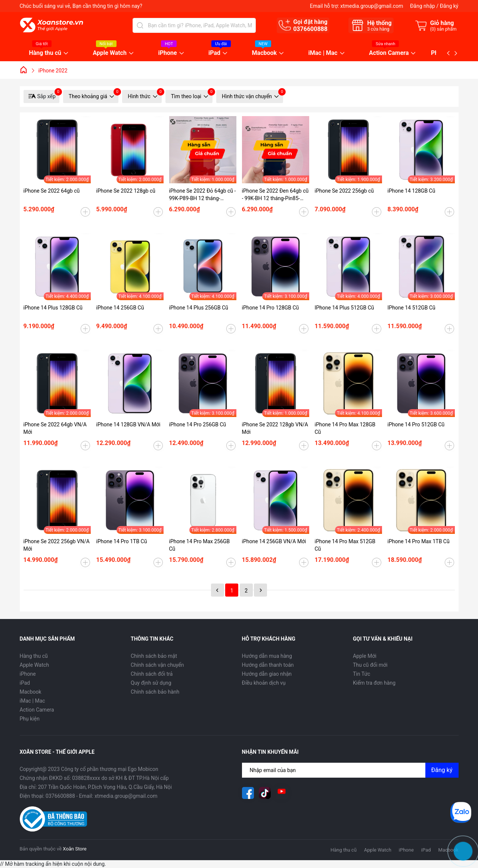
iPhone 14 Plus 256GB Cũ (199, 308)
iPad (214, 53)
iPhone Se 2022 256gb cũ (344, 191)
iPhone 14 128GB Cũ (412, 191)
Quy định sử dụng (151, 683)
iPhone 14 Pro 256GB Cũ (198, 424)
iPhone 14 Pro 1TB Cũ (122, 541)
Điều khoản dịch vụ (264, 683)
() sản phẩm (443, 29)
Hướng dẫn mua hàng (267, 656)
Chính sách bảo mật (154, 656)
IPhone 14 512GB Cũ (412, 308)
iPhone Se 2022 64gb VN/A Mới (55, 428)
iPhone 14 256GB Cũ (120, 308)
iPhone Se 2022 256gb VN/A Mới (57, 545)
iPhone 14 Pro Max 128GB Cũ (345, 428)
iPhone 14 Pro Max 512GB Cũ (345, 545)
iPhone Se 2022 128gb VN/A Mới (275, 428)
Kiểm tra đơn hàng (374, 683)
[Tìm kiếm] (140, 25)
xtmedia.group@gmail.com (372, 6)
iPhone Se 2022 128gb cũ (126, 191)
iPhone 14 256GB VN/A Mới (274, 541)
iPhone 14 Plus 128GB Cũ (53, 308)
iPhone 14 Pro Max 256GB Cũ (200, 545)
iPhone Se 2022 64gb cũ (52, 191)
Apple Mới (365, 656)
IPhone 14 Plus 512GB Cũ (344, 308)
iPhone (167, 53)
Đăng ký (449, 6)
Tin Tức (361, 674)
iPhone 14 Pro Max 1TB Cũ (419, 541)
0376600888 (310, 29)
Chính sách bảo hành (155, 692)
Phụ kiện (30, 719)
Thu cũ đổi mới (370, 665)
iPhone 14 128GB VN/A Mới (128, 424)
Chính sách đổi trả (152, 674)
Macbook (265, 53)
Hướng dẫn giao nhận (267, 674)
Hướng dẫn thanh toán (268, 665)
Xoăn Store (75, 849)
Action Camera (389, 53)
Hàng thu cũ (45, 53)
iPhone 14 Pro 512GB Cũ (416, 424)
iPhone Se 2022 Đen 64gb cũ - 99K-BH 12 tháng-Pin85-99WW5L (275, 195)
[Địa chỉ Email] (350, 770)
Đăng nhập (423, 6)
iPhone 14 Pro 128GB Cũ (271, 308)
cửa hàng (378, 29)
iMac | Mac (323, 53)
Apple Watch (110, 53)
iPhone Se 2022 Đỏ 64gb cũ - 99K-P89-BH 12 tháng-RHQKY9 (203, 195)
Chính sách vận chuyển (157, 665)
